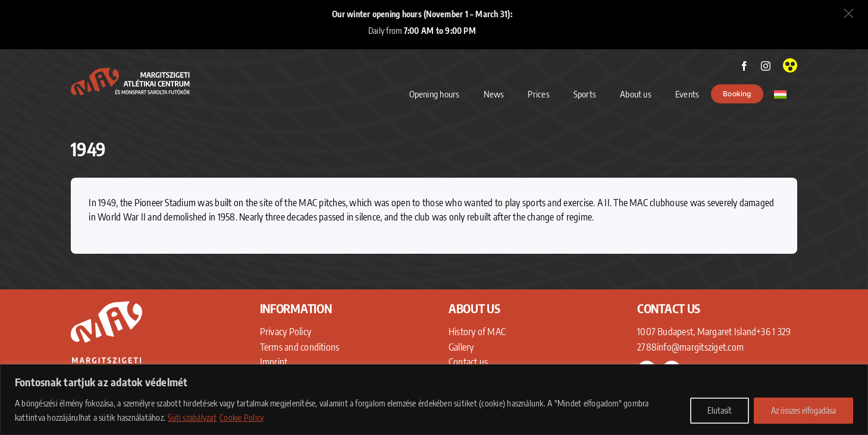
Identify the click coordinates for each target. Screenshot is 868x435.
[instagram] (766, 66)
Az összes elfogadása (803, 410)
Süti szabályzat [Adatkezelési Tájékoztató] (192, 417)
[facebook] (744, 66)
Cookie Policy (242, 417)
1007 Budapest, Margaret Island (697, 332)
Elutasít (720, 410)
